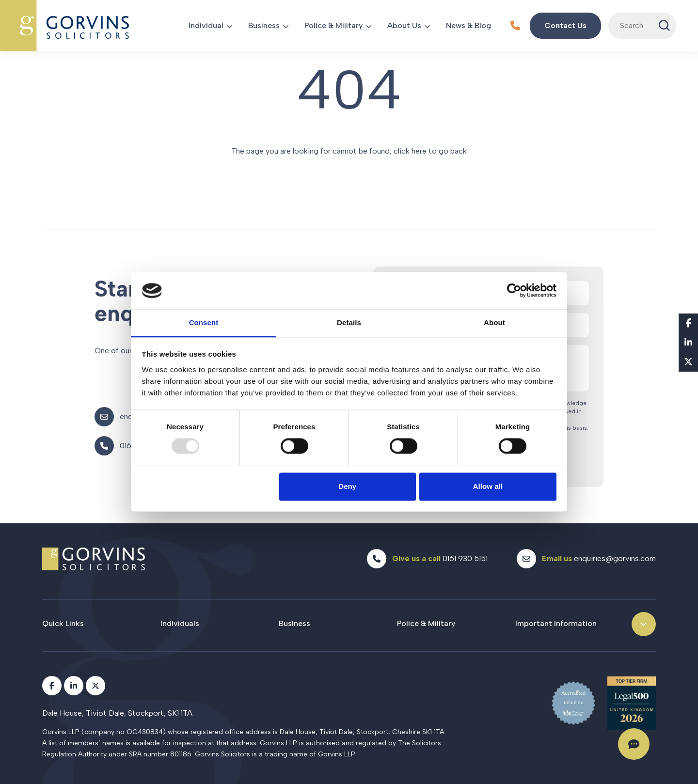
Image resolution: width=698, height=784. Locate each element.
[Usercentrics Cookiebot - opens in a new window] (514, 291)
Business (264, 25)
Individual (206, 25)
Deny (347, 486)
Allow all (488, 486)
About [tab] (494, 322)
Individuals (180, 623)
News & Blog (468, 25)
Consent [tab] (204, 322)
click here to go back (430, 151)
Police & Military (333, 25)
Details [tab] (349, 322)
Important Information (556, 623)
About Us (404, 25)
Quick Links (63, 623)
